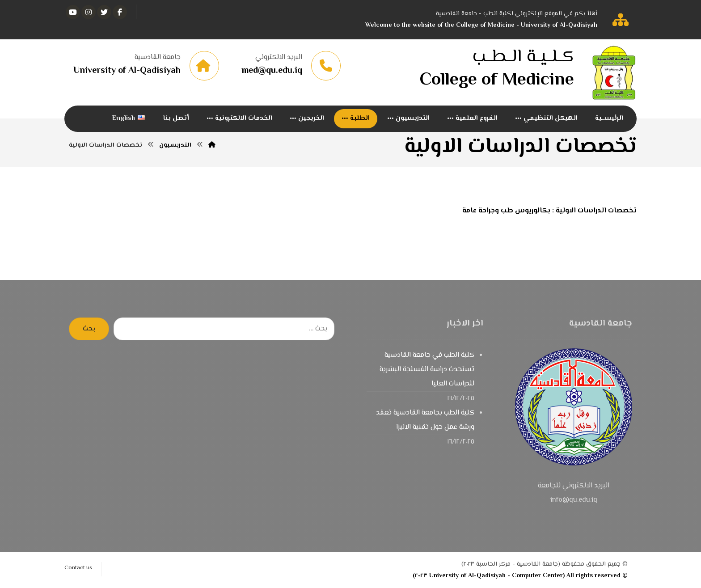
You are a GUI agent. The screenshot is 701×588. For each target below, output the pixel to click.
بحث (89, 329)
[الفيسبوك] (120, 12)
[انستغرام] (89, 12)
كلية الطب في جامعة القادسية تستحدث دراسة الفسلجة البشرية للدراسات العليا (427, 370)
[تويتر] (104, 12)
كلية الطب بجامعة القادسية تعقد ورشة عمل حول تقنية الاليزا (425, 420)
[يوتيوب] (73, 12)
